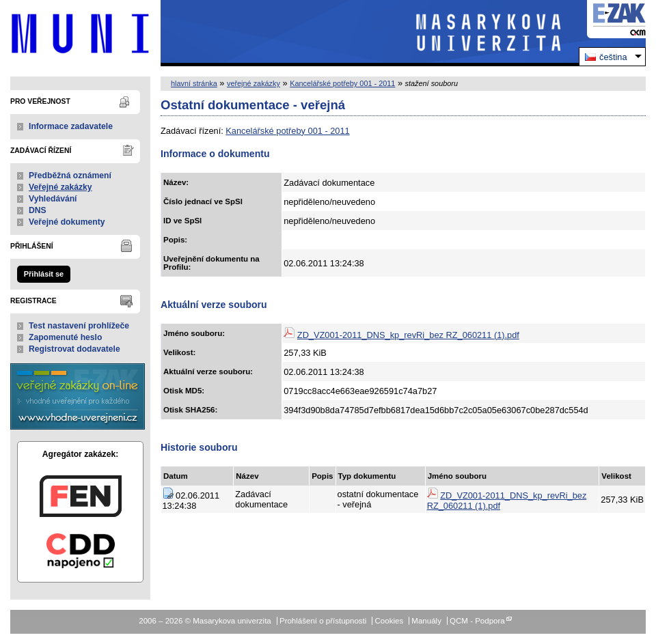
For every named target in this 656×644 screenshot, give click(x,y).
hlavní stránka (194, 83)
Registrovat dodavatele (74, 349)
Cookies (389, 621)
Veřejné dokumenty (67, 222)
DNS (38, 210)
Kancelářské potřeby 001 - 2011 (342, 83)
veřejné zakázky (254, 83)
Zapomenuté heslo (65, 337)
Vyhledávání (53, 199)
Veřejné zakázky (60, 187)
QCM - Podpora (477, 621)
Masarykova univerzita (80, 33)
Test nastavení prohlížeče (79, 326)
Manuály (426, 621)
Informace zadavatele (71, 126)
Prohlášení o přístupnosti (323, 621)
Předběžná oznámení (70, 176)
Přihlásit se (44, 274)
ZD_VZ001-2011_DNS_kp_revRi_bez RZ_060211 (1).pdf (408, 335)
